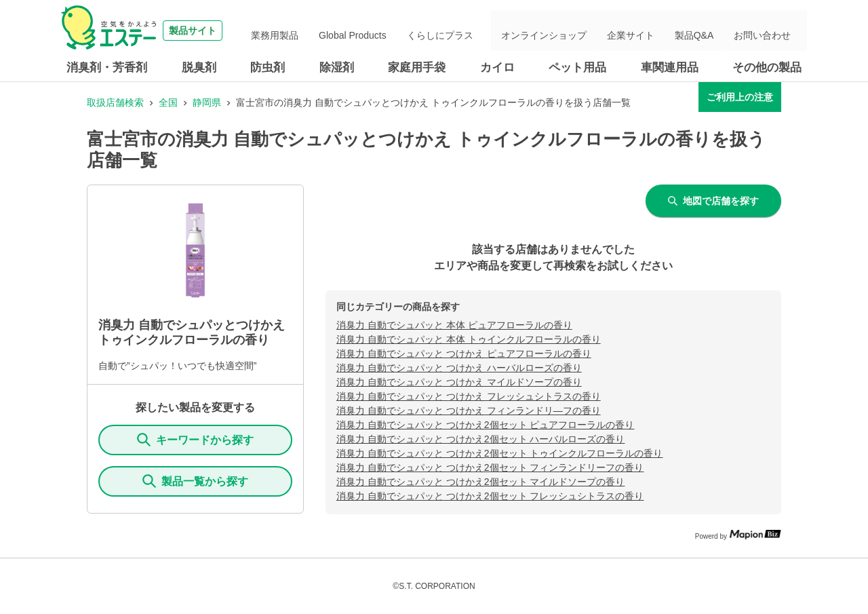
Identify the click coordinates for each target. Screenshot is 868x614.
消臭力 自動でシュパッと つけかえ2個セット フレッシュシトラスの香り (490, 496)
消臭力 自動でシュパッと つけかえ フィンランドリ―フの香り (469, 410)
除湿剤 (337, 68)
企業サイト (658, 31)
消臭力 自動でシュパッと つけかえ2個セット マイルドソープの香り (480, 482)
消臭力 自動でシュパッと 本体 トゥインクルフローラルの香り (469, 339)
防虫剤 (268, 68)
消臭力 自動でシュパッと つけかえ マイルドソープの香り (459, 382)
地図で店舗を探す (713, 201)
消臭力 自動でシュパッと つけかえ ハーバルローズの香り (459, 368)
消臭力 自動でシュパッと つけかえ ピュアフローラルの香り (464, 353)
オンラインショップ (583, 31)
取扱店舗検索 (115, 102)
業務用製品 (344, 31)
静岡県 (207, 102)
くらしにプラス (488, 31)
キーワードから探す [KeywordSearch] (195, 440)
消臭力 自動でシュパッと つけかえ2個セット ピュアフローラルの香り (485, 425)
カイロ (497, 68)
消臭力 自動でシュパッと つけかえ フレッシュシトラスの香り (469, 396)
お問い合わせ (769, 31)
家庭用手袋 (417, 68)
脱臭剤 (199, 68)
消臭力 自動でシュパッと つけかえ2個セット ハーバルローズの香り (480, 439)
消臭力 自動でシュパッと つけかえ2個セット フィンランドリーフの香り (490, 467)
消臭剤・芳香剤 (107, 68)
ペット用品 (577, 68)
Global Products (412, 31)
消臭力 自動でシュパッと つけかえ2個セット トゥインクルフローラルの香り (499, 453)
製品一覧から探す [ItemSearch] (195, 481)
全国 (168, 102)
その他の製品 (767, 68)
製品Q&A (711, 31)
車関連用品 (670, 68)
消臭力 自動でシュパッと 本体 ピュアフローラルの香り (454, 325)
